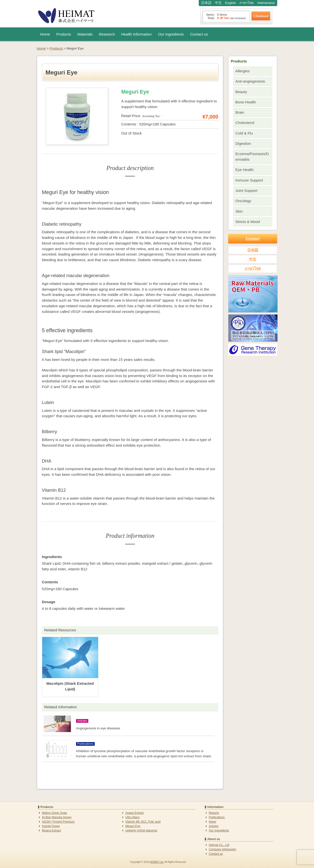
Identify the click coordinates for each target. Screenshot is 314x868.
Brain (240, 112)
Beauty (241, 92)
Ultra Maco (132, 817)
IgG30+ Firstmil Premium (58, 822)
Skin (239, 211)
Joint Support (247, 190)
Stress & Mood (248, 222)
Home (45, 34)
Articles (214, 826)
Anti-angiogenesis (250, 81)
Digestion (243, 143)
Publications (217, 817)
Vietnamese (266, 3)
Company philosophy (222, 849)
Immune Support (249, 180)
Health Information (136, 34)
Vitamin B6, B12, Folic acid (143, 822)
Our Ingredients (171, 34)
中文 (218, 3)
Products (64, 34)
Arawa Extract (135, 813)
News (212, 822)
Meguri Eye (133, 826)
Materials (85, 34)
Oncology (243, 201)
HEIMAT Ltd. (157, 862)
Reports (214, 813)
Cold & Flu (244, 133)
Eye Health (245, 170)
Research (107, 34)
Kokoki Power (51, 826)
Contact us (199, 34)
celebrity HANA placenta (141, 831)
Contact (253, 238)
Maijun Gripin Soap (54, 813)
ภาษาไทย (247, 3)
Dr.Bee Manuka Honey (57, 817)
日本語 (206, 3)
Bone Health (246, 102)
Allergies (243, 71)
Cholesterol (245, 123)
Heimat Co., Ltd (219, 845)
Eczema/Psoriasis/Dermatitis (252, 157)
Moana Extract (51, 831)
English (231, 3)
